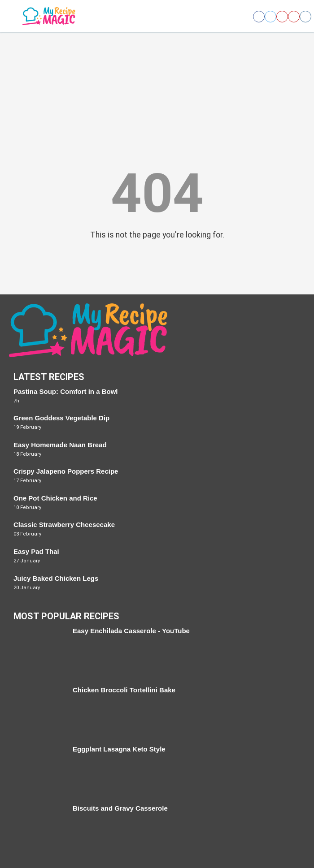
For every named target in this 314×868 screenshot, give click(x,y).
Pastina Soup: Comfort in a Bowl (66, 391)
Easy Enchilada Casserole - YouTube (131, 631)
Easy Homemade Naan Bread (60, 445)
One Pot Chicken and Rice (55, 498)
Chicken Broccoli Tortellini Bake (124, 690)
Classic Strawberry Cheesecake (64, 525)
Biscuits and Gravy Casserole (120, 808)
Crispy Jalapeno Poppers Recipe (66, 471)
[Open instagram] (305, 17)
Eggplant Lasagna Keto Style (119, 749)
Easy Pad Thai (36, 551)
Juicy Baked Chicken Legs (56, 578)
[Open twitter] (270, 17)
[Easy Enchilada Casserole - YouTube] (39, 652)
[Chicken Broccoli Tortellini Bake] (39, 711)
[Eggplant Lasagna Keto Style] (39, 770)
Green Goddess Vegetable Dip (61, 418)
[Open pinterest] (282, 17)
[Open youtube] (294, 17)
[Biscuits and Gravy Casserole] (39, 829)
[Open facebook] (259, 17)
